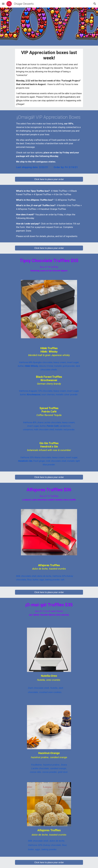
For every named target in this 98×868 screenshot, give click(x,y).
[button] (3, 4)
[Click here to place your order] (49, 179)
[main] (49, 78)
